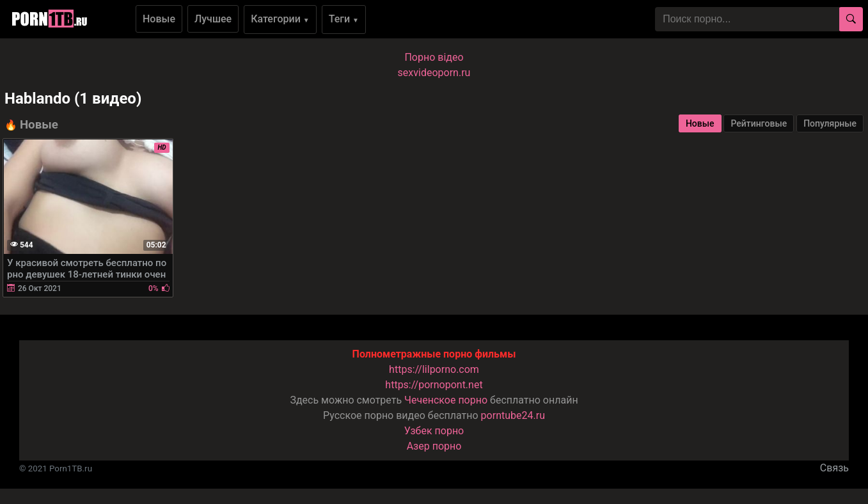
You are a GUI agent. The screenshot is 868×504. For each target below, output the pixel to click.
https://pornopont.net (434, 385)
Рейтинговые (759, 123)
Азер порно (434, 446)
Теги (344, 19)
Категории (280, 19)
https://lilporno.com (434, 369)
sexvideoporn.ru (434, 73)
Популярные (830, 123)
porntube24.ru (513, 415)
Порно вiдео (434, 57)
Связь (834, 468)
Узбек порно (434, 431)
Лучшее (213, 19)
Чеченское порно (446, 400)
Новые (159, 19)
